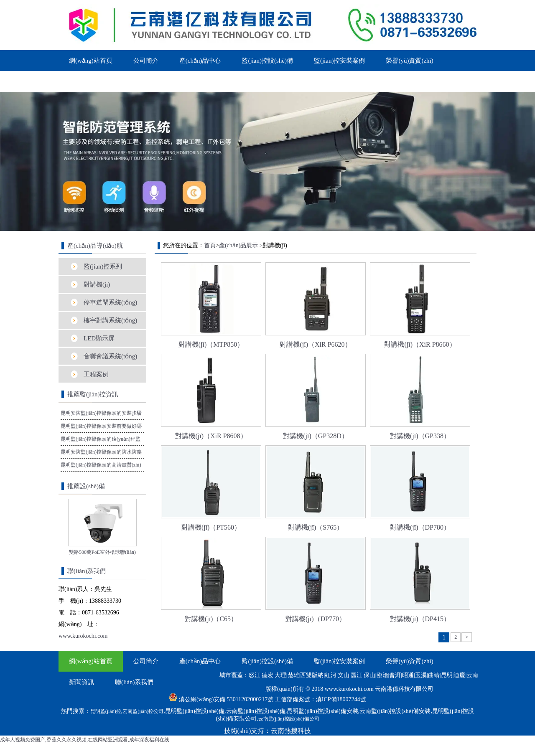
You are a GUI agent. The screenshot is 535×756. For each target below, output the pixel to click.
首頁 (210, 245)
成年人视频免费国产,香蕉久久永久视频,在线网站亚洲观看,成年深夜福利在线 (85, 740)
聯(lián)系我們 (134, 81)
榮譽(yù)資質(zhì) (409, 61)
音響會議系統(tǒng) (110, 356)
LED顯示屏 (99, 338)
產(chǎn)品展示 (239, 245)
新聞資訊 (82, 81)
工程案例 (96, 374)
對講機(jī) (97, 284)
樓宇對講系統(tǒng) (110, 320)
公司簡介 (146, 61)
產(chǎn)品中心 (200, 61)
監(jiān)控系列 (103, 266)
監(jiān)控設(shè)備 (267, 61)
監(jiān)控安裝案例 (339, 61)
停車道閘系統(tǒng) (110, 302)
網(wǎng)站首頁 (91, 61)
